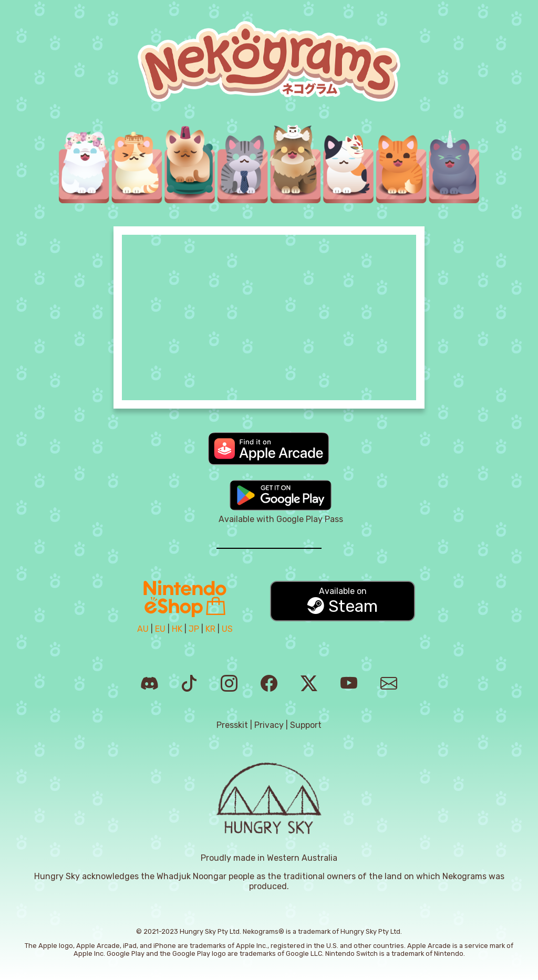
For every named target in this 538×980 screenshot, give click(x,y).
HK (177, 629)
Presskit (232, 725)
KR (210, 629)
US (227, 629)
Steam (343, 601)
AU (143, 629)
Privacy (269, 725)
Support (306, 725)
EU (160, 629)
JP (194, 629)
